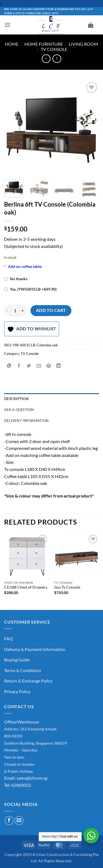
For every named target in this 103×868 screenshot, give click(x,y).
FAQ (9, 639)
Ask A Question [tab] (19, 410)
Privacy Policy (17, 691)
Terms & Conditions (23, 670)
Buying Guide (17, 660)
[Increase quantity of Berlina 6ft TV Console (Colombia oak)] (23, 311)
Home (12, 44)
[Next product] (46, 59)
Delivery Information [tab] (26, 421)
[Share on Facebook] (19, 366)
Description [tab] (16, 399)
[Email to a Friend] (39, 366)
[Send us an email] (19, 821)
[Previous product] (57, 59)
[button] (7, 25)
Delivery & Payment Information (35, 649)
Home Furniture (44, 44)
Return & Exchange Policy (28, 681)
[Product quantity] (15, 311)
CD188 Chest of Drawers (26, 587)
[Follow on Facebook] (9, 821)
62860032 (21, 785)
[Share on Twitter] (29, 366)
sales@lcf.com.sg (32, 778)
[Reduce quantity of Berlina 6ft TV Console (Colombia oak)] (7, 311)
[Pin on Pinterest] (49, 366)
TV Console (54, 49)
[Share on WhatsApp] (9, 366)
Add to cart (51, 310)
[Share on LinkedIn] (59, 366)
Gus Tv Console (67, 587)
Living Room (83, 44)
